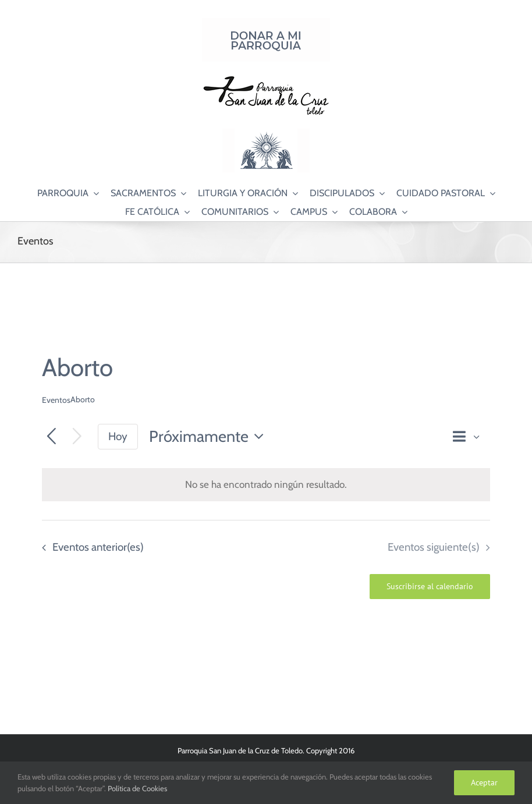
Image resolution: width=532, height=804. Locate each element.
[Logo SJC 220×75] (266, 78)
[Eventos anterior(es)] (52, 437)
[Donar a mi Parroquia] (266, 23)
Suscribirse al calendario (430, 587)
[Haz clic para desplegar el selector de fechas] (210, 437)
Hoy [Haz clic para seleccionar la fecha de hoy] (118, 436)
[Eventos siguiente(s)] (77, 437)
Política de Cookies (137, 788)
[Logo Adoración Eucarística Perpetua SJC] (266, 133)
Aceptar (484, 782)
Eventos (56, 400)
